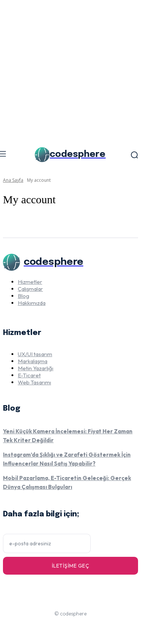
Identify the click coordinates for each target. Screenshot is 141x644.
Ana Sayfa (13, 180)
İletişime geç (71, 566)
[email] (47, 543)
